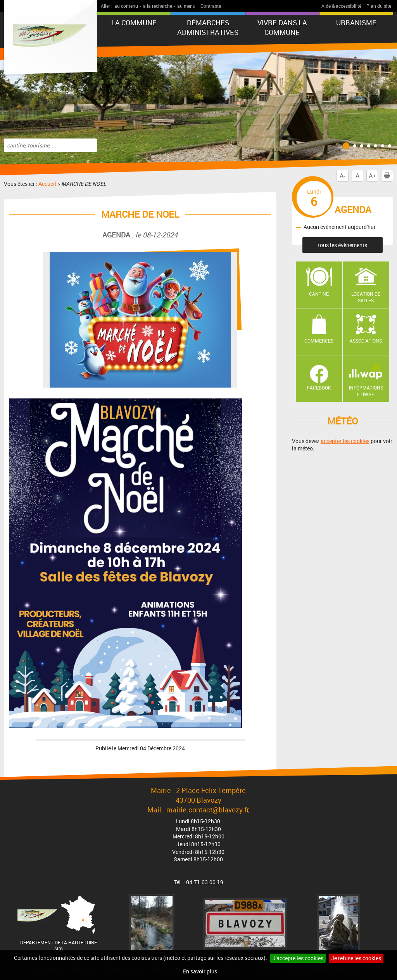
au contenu (126, 6)
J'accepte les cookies (298, 958)
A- (342, 176)
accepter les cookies (345, 441)
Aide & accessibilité (341, 6)
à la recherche (158, 6)
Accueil (47, 184)
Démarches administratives (208, 27)
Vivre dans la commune (282, 27)
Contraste (211, 6)
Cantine (319, 294)
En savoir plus (200, 971)
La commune (134, 23)
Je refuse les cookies (356, 958)
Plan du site (379, 6)
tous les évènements (343, 245)
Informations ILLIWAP (366, 391)
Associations (366, 341)
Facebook (319, 388)
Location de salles (366, 297)
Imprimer (388, 176)
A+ (372, 176)
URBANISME (356, 23)
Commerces (319, 341)
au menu (186, 6)
